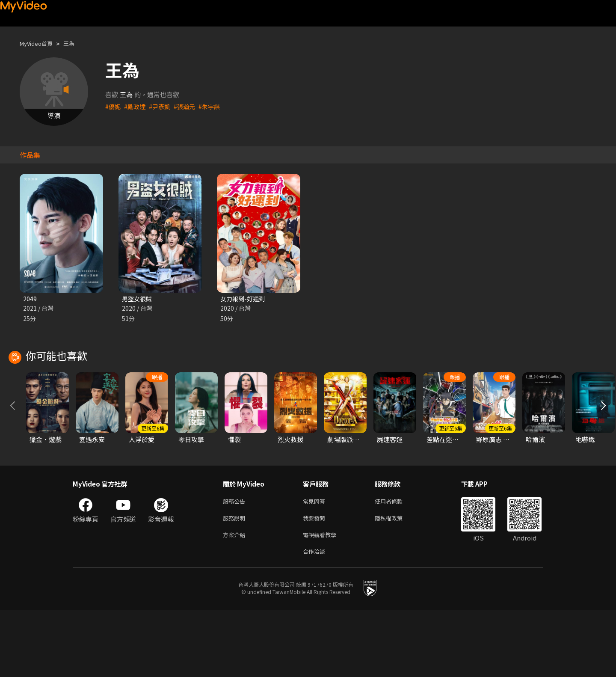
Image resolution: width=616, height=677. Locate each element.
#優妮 (113, 106)
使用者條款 (396, 564)
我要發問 (316, 582)
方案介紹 (236, 600)
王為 (76, 43)
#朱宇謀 (215, 106)
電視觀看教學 (322, 600)
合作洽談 (316, 618)
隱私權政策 (396, 582)
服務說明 (236, 582)
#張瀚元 (188, 106)
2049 (30, 299)
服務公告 (236, 564)
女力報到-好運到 (244, 299)
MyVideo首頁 (39, 43)
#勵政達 (136, 106)
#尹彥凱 (162, 106)
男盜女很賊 (138, 299)
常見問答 (316, 564)
